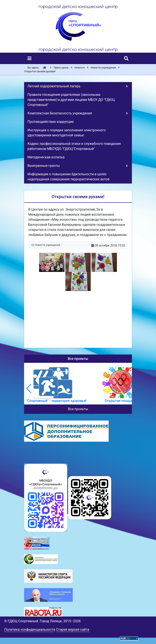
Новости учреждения (46, 245)
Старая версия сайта (73, 630)
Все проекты (78, 409)
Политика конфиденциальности (30, 630)
